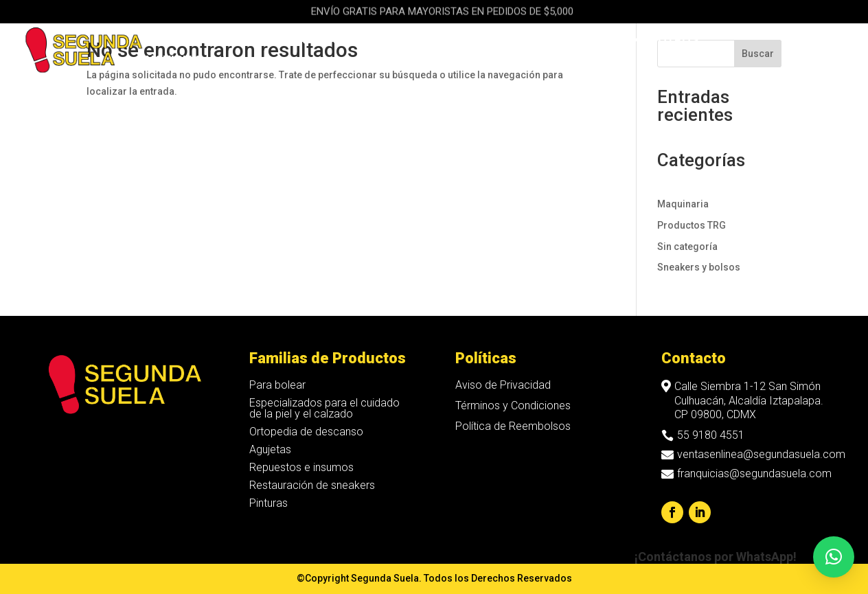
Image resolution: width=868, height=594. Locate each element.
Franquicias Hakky (555, 41)
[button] (834, 557)
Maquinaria (441, 41)
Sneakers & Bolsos (311, 41)
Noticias (174, 61)
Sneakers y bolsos (699, 267)
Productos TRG (692, 225)
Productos (182, 41)
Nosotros (665, 41)
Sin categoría (687, 247)
